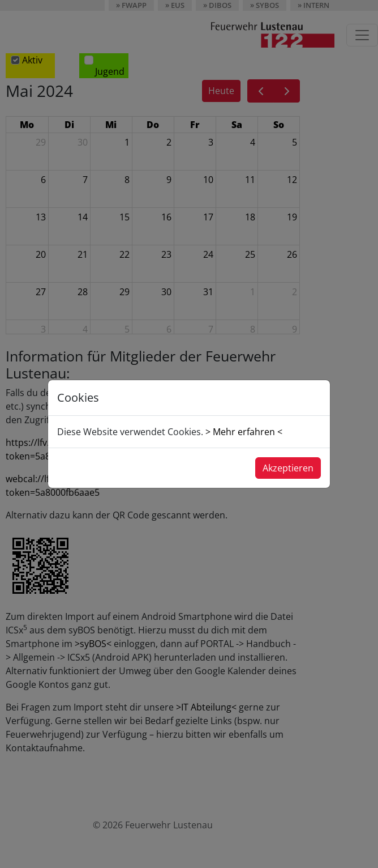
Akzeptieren (288, 468)
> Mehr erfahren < (244, 432)
